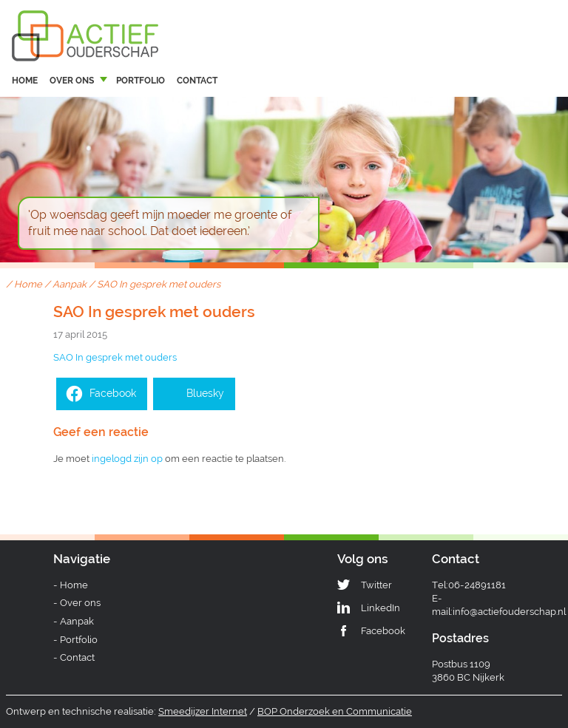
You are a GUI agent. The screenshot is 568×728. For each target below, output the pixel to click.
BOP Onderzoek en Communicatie (335, 711)
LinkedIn (381, 608)
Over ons (72, 81)
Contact (197, 81)
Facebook (383, 631)
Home (25, 81)
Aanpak (70, 284)
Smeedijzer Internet (203, 711)
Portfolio (141, 81)
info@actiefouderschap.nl (509, 612)
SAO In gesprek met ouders (115, 357)
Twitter (376, 585)
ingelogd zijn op (127, 459)
